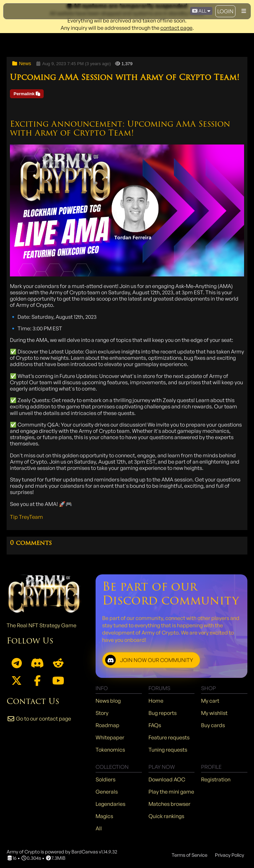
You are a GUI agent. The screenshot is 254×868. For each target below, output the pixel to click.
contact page (176, 28)
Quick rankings (166, 816)
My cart (210, 701)
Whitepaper (110, 737)
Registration (216, 779)
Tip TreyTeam (26, 517)
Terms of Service (190, 855)
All (99, 828)
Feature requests (169, 737)
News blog (108, 701)
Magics (104, 816)
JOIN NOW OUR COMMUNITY (149, 660)
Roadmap (107, 725)
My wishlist (214, 713)
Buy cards (213, 725)
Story (102, 713)
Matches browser (169, 804)
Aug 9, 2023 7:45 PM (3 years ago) (73, 64)
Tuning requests (168, 750)
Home (156, 701)
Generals (107, 792)
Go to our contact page (39, 719)
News (21, 63)
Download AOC (167, 779)
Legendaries (110, 804)
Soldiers (106, 779)
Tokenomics (110, 750)
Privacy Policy (230, 855)
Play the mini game (171, 792)
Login (225, 11)
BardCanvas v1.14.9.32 (94, 851)
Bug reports (163, 713)
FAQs (155, 725)
